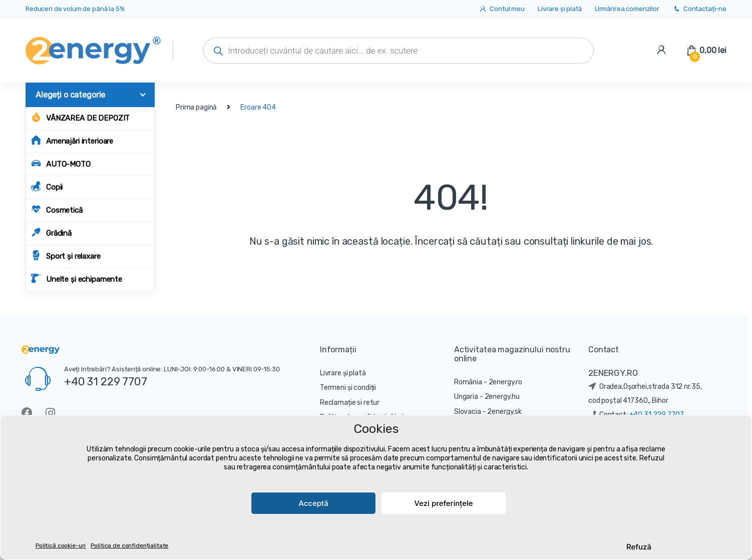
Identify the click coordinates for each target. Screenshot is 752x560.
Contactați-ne (699, 9)
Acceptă (313, 503)
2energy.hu (502, 397)
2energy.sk (504, 412)
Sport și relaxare (66, 255)
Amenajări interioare (72, 140)
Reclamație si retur (350, 403)
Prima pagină (196, 107)
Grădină (51, 232)
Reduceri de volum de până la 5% (75, 9)
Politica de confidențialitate (129, 545)
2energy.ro (506, 382)
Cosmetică (57, 209)
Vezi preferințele (443, 503)
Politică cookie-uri (61, 545)
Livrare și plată (560, 9)
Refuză (639, 547)
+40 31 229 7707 (106, 381)
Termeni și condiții (348, 388)
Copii (47, 186)
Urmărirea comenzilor (627, 9)
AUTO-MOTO (61, 163)
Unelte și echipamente (77, 278)
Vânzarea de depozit (80, 117)
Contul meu (501, 9)
